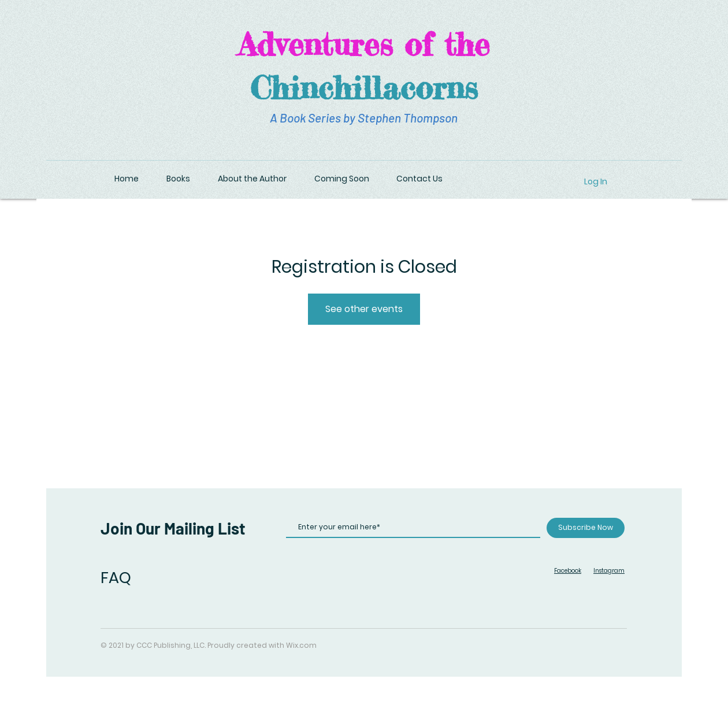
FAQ (116, 578)
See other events (364, 309)
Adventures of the (364, 44)
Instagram (609, 571)
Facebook (568, 571)
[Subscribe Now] (586, 528)
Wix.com (301, 645)
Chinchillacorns (364, 87)
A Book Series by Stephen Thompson (364, 118)
